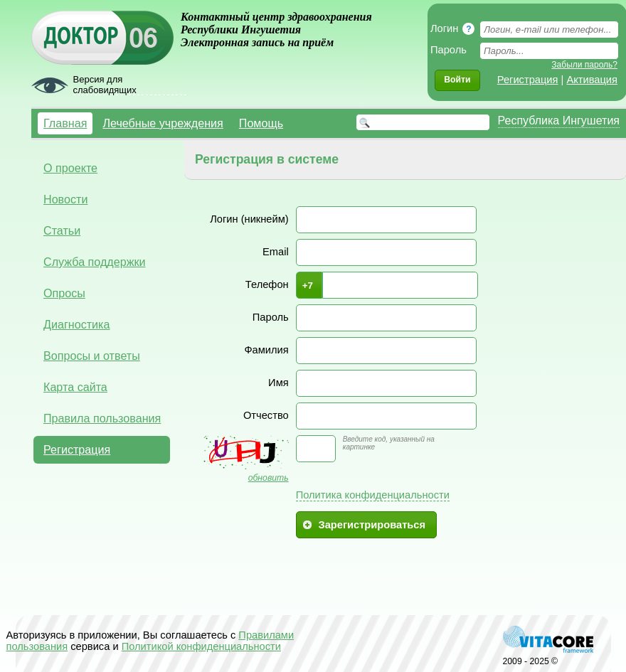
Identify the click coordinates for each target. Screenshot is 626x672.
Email (276, 252)
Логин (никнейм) (249, 219)
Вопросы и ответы (92, 356)
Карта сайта (75, 387)
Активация (592, 80)
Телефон (267, 284)
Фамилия (266, 350)
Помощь (261, 123)
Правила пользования (102, 418)
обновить (269, 478)
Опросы (64, 293)
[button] (457, 80)
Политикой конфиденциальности (201, 646)
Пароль (271, 317)
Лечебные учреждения (163, 123)
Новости (65, 199)
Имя (278, 383)
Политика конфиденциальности (373, 495)
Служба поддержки (95, 262)
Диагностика (76, 324)
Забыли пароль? (584, 65)
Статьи (62, 230)
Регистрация (528, 80)
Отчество (266, 415)
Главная (65, 123)
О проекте (70, 168)
